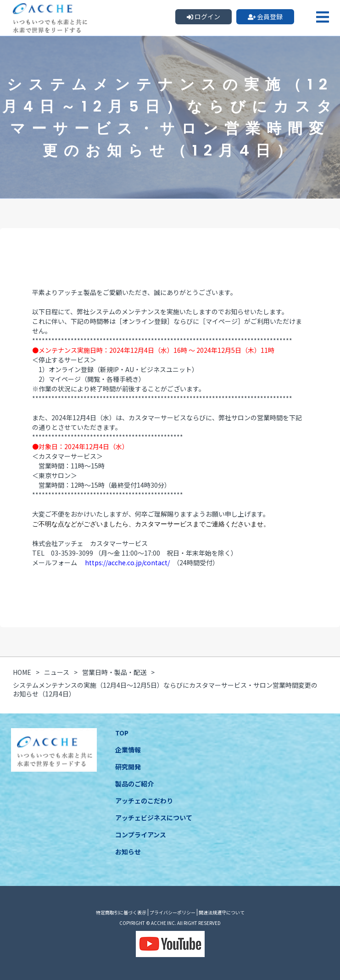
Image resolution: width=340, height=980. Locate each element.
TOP (122, 733)
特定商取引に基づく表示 (121, 912)
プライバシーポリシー (173, 912)
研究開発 (128, 767)
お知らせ (128, 852)
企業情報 (128, 750)
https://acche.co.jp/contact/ (127, 562)
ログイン (203, 17)
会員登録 (265, 17)
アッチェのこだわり (144, 801)
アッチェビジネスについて (154, 818)
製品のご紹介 (134, 784)
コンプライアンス (141, 835)
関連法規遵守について (222, 912)
